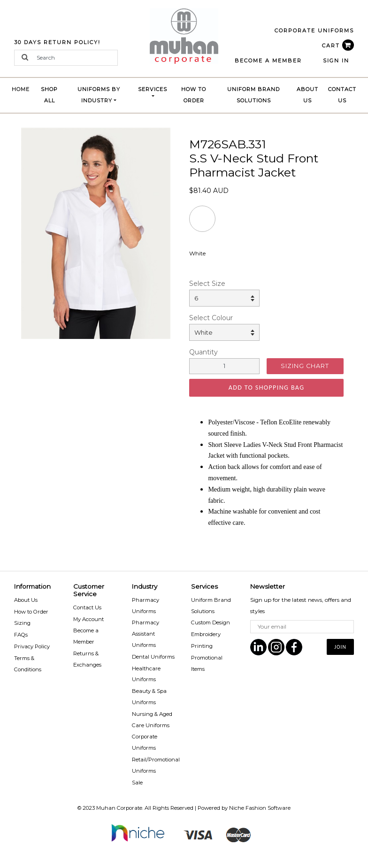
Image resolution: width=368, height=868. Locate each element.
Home (23, 88)
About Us (307, 95)
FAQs (21, 635)
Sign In (336, 61)
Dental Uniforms (153, 657)
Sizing (22, 623)
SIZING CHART (305, 366)
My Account (88, 619)
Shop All (49, 95)
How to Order (194, 95)
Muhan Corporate (119, 808)
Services (153, 89)
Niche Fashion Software (260, 808)
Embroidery (206, 634)
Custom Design (211, 622)
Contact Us (342, 95)
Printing (202, 646)
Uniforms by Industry (99, 95)
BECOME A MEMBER (268, 61)
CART (338, 46)
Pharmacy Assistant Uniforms (146, 634)
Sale (137, 783)
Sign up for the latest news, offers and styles (301, 605)
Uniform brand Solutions (253, 95)
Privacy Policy (32, 646)
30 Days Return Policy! (57, 42)
